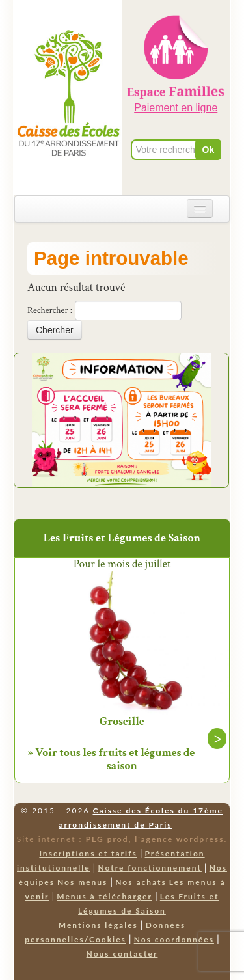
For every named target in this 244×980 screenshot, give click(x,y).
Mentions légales (98, 925)
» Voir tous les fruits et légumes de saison (112, 759)
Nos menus (82, 882)
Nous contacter (122, 954)
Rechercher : (50, 310)
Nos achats (141, 882)
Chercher (55, 330)
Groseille (122, 722)
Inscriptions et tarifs (88, 853)
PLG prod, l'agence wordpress (155, 839)
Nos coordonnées (174, 939)
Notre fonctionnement (149, 868)
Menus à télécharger (104, 896)
